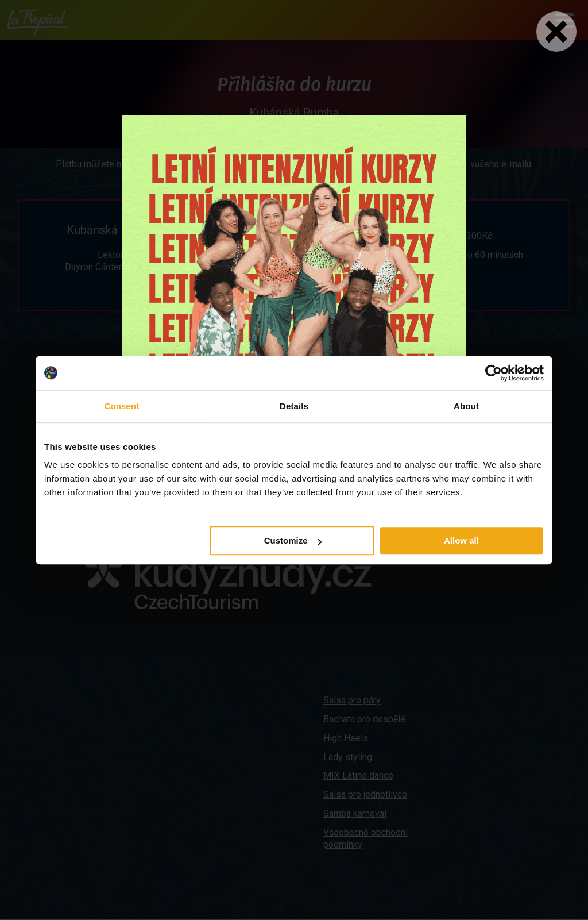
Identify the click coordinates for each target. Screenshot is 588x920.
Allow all (461, 540)
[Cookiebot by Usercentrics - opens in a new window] (494, 373)
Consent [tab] (122, 406)
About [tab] (466, 406)
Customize (293, 540)
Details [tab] (294, 406)
